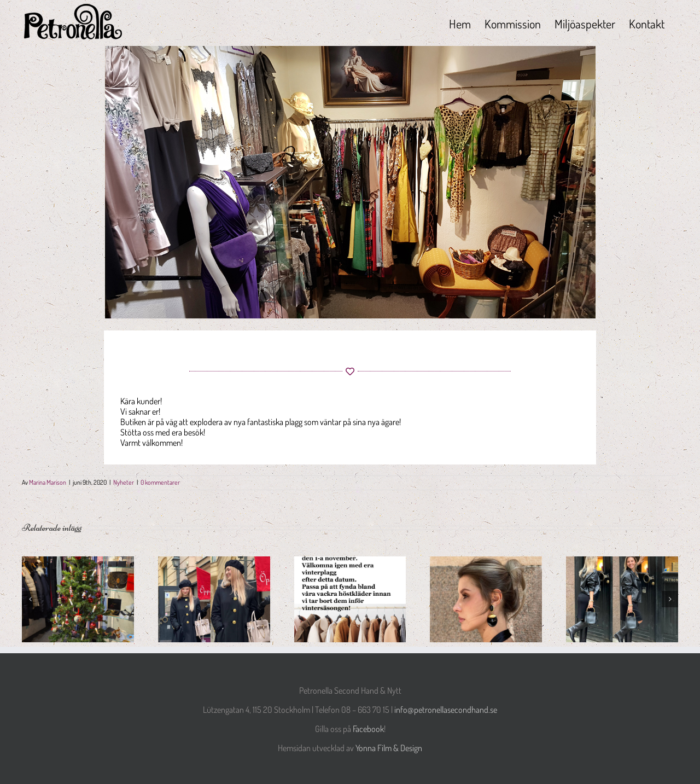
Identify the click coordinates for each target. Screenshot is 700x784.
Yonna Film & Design (389, 748)
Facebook (368, 729)
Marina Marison (48, 482)
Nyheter (124, 482)
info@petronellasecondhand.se (446, 710)
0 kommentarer (160, 482)
